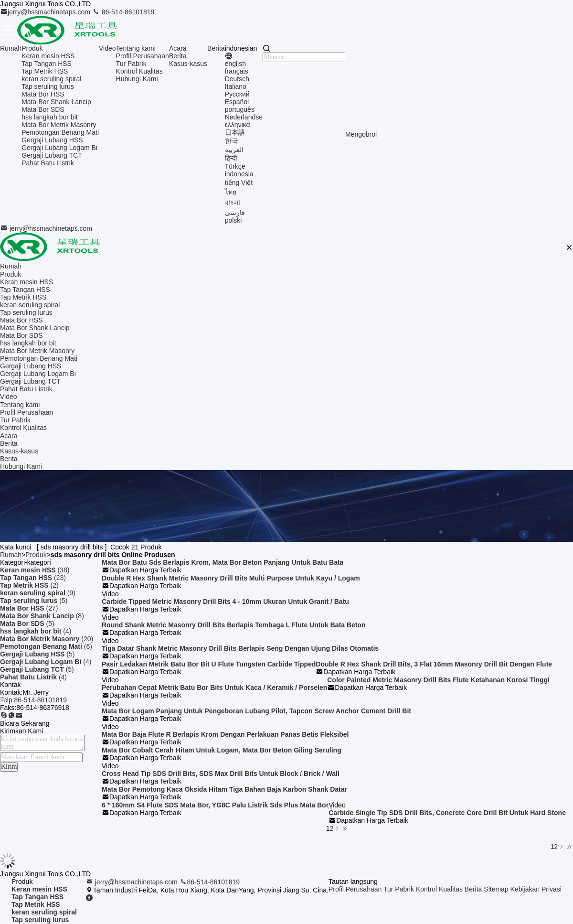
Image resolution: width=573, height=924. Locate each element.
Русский (237, 94)
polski (233, 220)
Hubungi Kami (137, 79)
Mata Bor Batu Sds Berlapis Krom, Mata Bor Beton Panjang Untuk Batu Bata (223, 562)
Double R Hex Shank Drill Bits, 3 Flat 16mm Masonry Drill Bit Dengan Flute (434, 664)
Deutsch (237, 79)
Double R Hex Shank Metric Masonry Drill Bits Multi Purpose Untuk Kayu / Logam (231, 578)
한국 (232, 141)
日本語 (235, 132)
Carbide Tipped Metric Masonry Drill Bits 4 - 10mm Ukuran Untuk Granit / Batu (225, 602)
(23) (33, 578)
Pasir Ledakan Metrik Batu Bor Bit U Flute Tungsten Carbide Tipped (209, 664)
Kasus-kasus (188, 64)
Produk (32, 48)
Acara (178, 48)
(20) (47, 639)
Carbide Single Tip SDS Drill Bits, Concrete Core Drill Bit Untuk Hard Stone (447, 813)
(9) (38, 593)
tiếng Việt (239, 183)
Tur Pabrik (131, 64)
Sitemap (496, 889)
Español (237, 102)
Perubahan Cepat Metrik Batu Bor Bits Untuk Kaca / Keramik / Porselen (214, 688)
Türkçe (235, 166)
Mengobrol (361, 134)
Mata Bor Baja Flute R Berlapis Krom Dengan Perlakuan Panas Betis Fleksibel (225, 734)
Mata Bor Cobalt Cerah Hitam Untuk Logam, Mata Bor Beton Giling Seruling (222, 750)
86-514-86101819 (123, 12)
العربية (234, 150)
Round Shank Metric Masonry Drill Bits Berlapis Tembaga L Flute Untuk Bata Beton (234, 625)
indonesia (239, 174)
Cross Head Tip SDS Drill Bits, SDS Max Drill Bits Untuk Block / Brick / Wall (221, 774)
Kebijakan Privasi (536, 889)
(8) (42, 616)
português (240, 109)
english (235, 64)
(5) (34, 601)
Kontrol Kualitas (139, 71)
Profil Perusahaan (143, 56)
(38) (35, 570)
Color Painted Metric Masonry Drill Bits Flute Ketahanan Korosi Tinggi (438, 680)
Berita (178, 56)
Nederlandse (244, 117)
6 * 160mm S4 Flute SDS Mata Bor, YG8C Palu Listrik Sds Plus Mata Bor (215, 805)
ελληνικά (238, 125)
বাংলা (233, 203)
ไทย (231, 192)
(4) (36, 631)
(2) (29, 585)
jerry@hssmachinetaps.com (46, 12)
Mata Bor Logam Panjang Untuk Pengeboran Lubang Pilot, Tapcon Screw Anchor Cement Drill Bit (256, 711)
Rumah (11, 48)
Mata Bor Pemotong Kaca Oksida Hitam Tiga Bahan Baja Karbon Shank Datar (224, 789)
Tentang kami (136, 48)
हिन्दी (231, 158)
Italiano (236, 86)
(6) (46, 646)
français (237, 71)
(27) (29, 608)
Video (107, 48)
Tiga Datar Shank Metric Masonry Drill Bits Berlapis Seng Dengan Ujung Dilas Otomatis (240, 648)
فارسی (235, 213)
